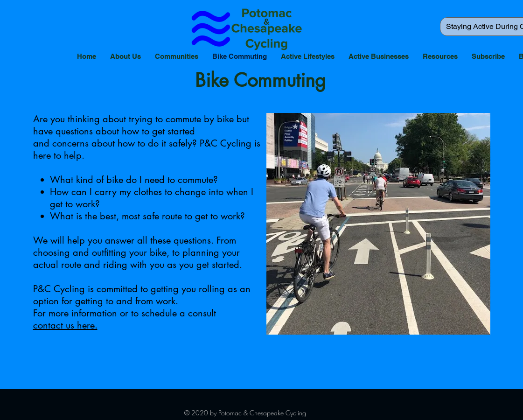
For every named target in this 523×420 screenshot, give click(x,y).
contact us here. (65, 325)
